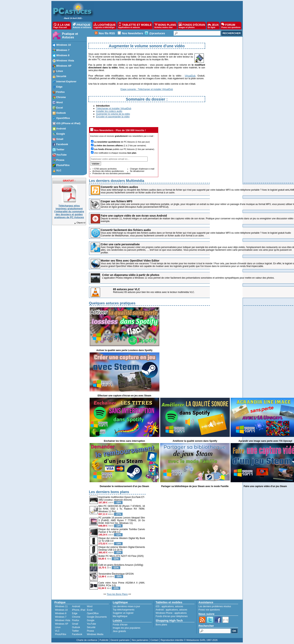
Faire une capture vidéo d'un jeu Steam (265, 486)
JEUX (213, 26)
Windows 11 (61, 606)
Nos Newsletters (133, 33)
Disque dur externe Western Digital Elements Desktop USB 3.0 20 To (122, 548)
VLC (57, 631)
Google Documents (97, 617)
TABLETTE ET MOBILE (135, 26)
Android (76, 606)
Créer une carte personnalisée (120, 244)
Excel (90, 610)
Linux (58, 627)
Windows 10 (61, 610)
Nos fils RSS (107, 33)
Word (90, 606)
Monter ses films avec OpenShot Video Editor (130, 261)
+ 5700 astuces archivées (105, 169)
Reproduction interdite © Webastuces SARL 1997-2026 (189, 640)
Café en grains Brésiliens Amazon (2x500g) (121, 565)
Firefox (76, 620)
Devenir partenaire (120, 640)
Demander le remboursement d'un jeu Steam (124, 486)
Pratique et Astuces (70, 36)
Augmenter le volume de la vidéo (113, 114)
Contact (154, 640)
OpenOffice (93, 613)
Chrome (76, 617)
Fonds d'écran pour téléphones (172, 616)
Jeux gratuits (119, 631)
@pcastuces (157, 33)
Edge (75, 613)
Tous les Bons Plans (117, 594)
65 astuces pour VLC (127, 289)
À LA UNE (62, 26)
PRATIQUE (82, 26)
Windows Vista (63, 620)
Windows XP (62, 624)
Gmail (75, 624)
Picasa (90, 631)
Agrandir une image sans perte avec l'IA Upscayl (265, 441)
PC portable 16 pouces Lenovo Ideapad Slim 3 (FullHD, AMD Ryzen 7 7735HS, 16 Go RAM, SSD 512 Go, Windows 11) (122, 520)
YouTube (91, 624)
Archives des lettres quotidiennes (108, 171)
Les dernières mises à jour (127, 606)
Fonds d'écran (120, 625)
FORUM (231, 26)
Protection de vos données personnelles (112, 173)
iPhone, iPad (79, 610)
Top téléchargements (124, 610)
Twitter (75, 631)
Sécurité (91, 627)
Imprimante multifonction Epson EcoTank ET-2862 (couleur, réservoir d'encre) (122, 498)
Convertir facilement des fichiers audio (126, 230)
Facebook (77, 634)
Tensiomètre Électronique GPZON (116, 574)
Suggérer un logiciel (123, 613)
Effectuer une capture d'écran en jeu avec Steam (124, 396)
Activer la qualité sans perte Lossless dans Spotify (124, 350)
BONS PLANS (165, 26)
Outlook (76, 627)
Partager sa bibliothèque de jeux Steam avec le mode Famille (195, 486)
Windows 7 (61, 617)
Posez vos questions (209, 610)
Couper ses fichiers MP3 (117, 201)
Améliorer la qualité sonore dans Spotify (195, 441)
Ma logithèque (120, 616)
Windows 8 (61, 613)
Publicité (104, 640)
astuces (179, 606)
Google (91, 620)
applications (168, 606)
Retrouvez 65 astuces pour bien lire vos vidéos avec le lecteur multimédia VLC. (154, 292)
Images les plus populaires (127, 628)
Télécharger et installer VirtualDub (114, 108)
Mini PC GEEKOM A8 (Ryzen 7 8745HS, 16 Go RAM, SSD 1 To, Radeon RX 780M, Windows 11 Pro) (122, 509)
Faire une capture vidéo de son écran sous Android (134, 216)
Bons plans (161, 625)
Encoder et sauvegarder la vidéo (113, 117)
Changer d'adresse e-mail (142, 169)
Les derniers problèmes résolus (215, 606)
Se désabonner (137, 171)
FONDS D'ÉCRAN (192, 26)
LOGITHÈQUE (105, 26)
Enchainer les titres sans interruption (124, 441)
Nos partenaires (140, 640)
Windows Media (95, 634)
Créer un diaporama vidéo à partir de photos (131, 275)
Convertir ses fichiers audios (119, 187)
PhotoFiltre (61, 634)
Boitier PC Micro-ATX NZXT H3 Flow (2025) (121, 556)
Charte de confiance (87, 640)
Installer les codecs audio (109, 111)
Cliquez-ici (80, 223)
